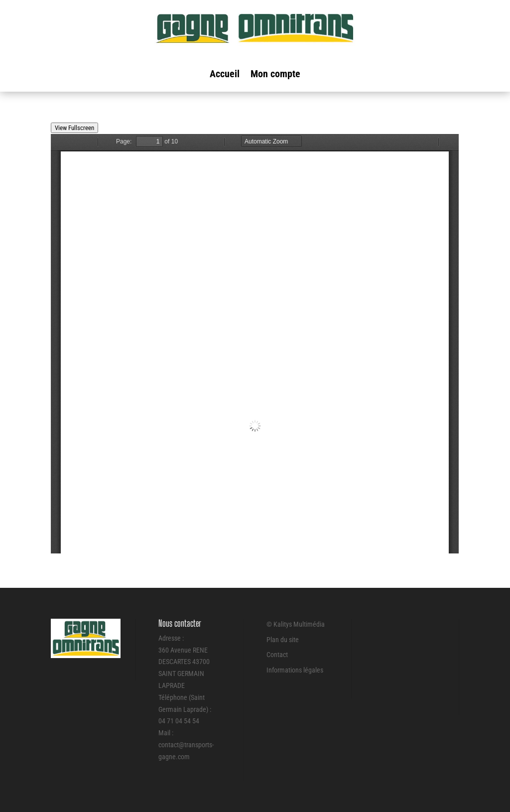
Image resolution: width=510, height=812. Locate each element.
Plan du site (283, 640)
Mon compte (275, 75)
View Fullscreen (74, 128)
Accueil (225, 75)
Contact (277, 655)
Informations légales (295, 670)
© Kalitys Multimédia (296, 624)
